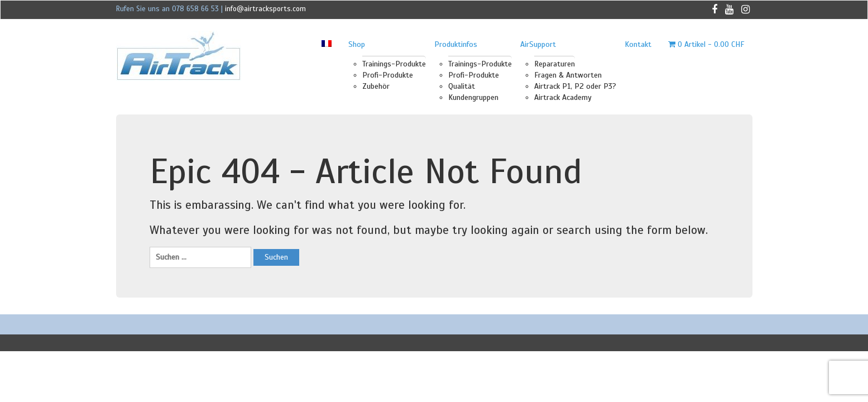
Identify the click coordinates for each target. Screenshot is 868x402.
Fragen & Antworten (568, 75)
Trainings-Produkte (394, 64)
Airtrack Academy (563, 97)
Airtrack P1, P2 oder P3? (575, 86)
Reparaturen (555, 64)
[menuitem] (327, 45)
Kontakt (638, 44)
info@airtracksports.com (265, 9)
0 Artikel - (706, 44)
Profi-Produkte (388, 75)
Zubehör (376, 86)
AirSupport (538, 44)
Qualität (462, 86)
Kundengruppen (473, 97)
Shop (357, 44)
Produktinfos (456, 44)
